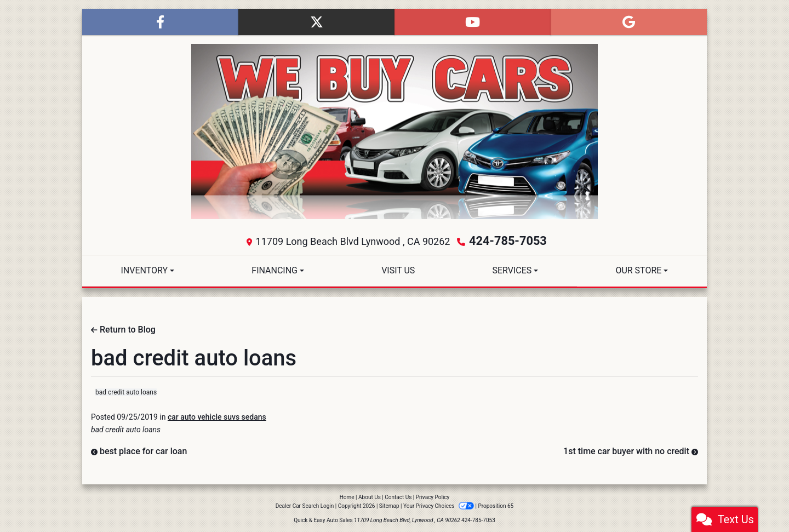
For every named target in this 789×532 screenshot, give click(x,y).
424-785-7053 (508, 241)
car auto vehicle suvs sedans (217, 415)
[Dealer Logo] (395, 131)
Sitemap (389, 504)
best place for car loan (139, 450)
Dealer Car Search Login (305, 504)
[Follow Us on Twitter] (316, 22)
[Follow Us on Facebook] (160, 22)
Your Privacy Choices (439, 504)
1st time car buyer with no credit (631, 450)
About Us (370, 496)
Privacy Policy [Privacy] (433, 496)
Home (347, 496)
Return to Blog (123, 328)
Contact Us (398, 496)
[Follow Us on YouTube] (473, 22)
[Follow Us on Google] (629, 22)
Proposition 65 (496, 504)
